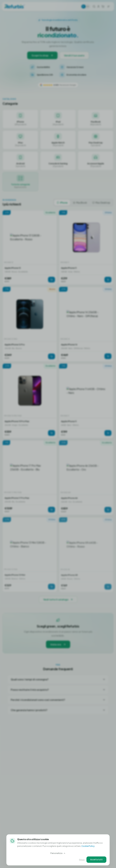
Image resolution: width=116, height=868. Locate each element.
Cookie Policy (88, 846)
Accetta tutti (96, 860)
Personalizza (58, 853)
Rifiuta (82, 860)
